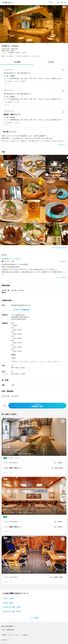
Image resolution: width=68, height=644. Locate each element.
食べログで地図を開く (23, 310)
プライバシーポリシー (15, 635)
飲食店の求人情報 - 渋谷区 (12, 607)
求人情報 (17, 62)
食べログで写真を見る (58, 248)
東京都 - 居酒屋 (8, 603)
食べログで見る (60, 278)
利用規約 (4, 635)
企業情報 (25, 635)
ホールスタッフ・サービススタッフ (17, 73)
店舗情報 (51, 62)
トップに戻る (34, 618)
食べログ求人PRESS (8, 626)
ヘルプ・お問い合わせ (8, 630)
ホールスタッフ (14, 463)
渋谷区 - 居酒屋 (8, 598)
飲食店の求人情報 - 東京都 (12, 611)
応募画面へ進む (37, 406)
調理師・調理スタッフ (12, 115)
